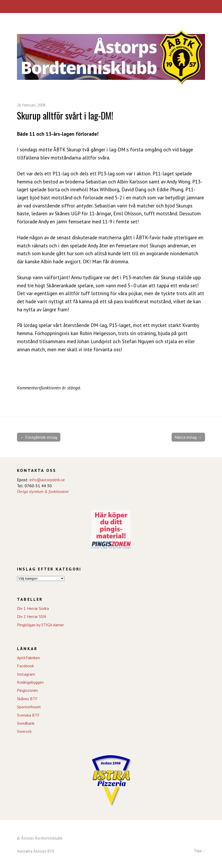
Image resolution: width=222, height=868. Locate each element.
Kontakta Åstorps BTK (36, 851)
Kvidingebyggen (30, 682)
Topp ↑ (199, 851)
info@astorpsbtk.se (47, 480)
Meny (111, 7)
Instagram (26, 674)
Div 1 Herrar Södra (33, 608)
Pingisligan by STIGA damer (40, 625)
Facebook (25, 666)
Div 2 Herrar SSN (31, 616)
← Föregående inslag (39, 437)
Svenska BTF (28, 715)
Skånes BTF (27, 699)
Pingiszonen (27, 690)
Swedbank (26, 723)
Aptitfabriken (28, 658)
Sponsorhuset (29, 707)
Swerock (24, 731)
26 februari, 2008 (31, 105)
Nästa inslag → (188, 437)
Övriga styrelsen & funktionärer (43, 491)
